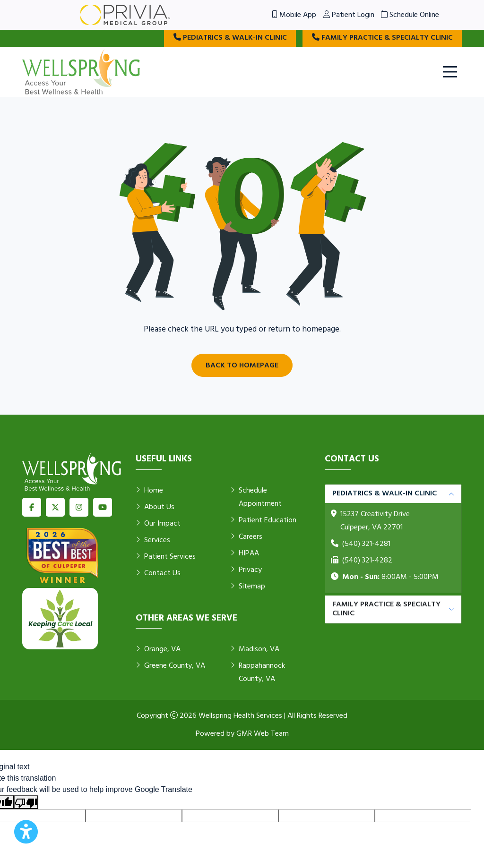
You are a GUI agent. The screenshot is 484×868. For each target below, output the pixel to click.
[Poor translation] (26, 803)
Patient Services (166, 557)
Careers (246, 537)
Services (153, 541)
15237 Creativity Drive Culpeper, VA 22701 (375, 521)
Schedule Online (410, 15)
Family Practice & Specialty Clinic (381, 38)
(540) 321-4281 (366, 545)
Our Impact (158, 524)
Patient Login (349, 15)
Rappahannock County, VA (258, 673)
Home (149, 491)
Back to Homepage (242, 366)
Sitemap (248, 587)
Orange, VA (158, 650)
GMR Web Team (263, 734)
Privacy (246, 570)
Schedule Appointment (256, 498)
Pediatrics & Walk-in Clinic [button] (385, 494)
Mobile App (294, 15)
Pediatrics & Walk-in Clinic (228, 38)
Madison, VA (255, 650)
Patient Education (263, 521)
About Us (155, 508)
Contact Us (158, 574)
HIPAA (245, 554)
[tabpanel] (393, 539)
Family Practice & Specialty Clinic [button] (386, 609)
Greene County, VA (170, 666)
